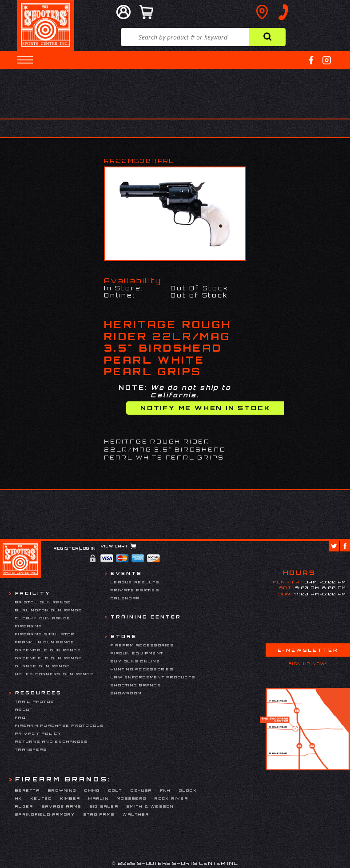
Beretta (28, 790)
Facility (33, 593)
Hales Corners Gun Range (55, 674)
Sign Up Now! (308, 664)
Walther (136, 814)
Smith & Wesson (150, 806)
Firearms (29, 626)
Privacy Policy (39, 733)
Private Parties (135, 590)
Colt (115, 790)
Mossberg (132, 798)
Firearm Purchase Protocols (60, 725)
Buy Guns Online (135, 661)
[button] (25, 60)
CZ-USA (141, 790)
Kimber (71, 798)
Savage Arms (62, 806)
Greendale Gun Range (48, 650)
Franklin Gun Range (45, 642)
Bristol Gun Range (43, 602)
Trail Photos (35, 702)
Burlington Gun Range (49, 610)
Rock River (171, 798)
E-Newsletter (308, 650)
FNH (166, 790)
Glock (188, 790)
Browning (62, 790)
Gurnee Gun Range (43, 666)
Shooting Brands (136, 685)
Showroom (126, 693)
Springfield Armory (45, 814)
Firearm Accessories (142, 645)
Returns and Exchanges (52, 741)
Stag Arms (99, 814)
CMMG (92, 790)
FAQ (21, 717)
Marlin (99, 798)
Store (124, 636)
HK (19, 798)
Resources (38, 693)
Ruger (24, 806)
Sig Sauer (104, 806)
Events (126, 573)
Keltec (42, 798)
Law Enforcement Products (153, 677)
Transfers (31, 749)
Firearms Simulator (45, 634)
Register (66, 548)
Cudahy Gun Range (43, 618)
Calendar (125, 598)
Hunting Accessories (142, 669)
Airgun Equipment (137, 653)
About (24, 709)
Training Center (146, 617)
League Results (135, 582)
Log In (88, 548)
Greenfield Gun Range (49, 658)
